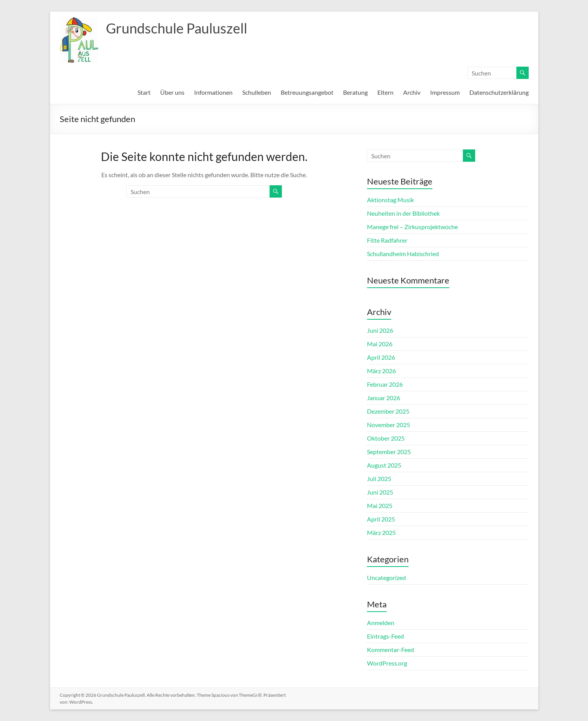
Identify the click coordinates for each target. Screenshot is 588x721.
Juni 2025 (380, 492)
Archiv (412, 92)
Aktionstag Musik (390, 200)
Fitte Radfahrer (387, 240)
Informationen (213, 92)
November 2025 (389, 425)
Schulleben (257, 92)
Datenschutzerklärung (499, 92)
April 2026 (381, 357)
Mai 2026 (380, 344)
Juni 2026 (380, 330)
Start (144, 92)
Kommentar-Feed (390, 650)
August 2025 (384, 465)
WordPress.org (387, 663)
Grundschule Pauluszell (177, 28)
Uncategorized (386, 578)
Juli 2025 (379, 479)
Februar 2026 (385, 384)
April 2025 (381, 519)
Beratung (355, 92)
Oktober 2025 (386, 438)
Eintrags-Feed (385, 636)
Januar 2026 (384, 398)
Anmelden (381, 623)
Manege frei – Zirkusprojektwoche (412, 227)
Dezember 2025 (388, 411)
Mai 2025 (380, 506)
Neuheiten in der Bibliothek (403, 213)
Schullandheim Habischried (403, 254)
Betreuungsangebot (307, 92)
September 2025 (389, 452)
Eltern (385, 92)
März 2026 (381, 371)
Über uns (172, 92)
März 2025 (381, 532)
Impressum (445, 92)
